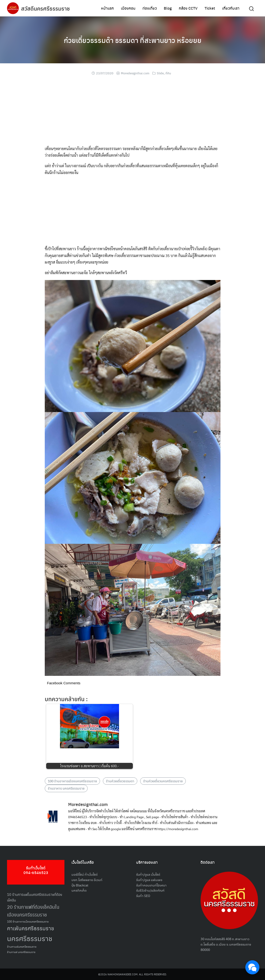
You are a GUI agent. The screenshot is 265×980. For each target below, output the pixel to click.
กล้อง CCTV (188, 8)
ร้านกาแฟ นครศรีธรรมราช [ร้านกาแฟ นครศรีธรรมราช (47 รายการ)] (21, 952)
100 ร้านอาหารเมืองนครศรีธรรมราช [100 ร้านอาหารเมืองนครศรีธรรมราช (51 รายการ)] (28, 921)
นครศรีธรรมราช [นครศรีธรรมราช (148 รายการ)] (30, 938)
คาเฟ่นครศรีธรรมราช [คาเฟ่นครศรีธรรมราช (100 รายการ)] (31, 928)
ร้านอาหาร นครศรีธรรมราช (66, 788)
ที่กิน (168, 73)
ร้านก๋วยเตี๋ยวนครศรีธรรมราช (163, 781)
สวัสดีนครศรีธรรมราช (46, 8)
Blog (168, 8)
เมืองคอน (128, 8)
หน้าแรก (107, 8)
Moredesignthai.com (135, 73)
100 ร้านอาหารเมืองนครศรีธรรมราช (72, 781)
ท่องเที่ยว (150, 8)
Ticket (210, 8)
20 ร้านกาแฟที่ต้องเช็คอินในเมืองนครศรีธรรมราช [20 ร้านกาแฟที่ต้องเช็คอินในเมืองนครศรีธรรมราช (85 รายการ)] (33, 911)
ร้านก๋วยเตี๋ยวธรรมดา (120, 781)
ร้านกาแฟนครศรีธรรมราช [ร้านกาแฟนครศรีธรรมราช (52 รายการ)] (22, 946)
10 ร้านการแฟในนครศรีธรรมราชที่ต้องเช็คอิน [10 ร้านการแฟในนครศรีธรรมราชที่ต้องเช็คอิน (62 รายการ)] (35, 897)
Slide (160, 73)
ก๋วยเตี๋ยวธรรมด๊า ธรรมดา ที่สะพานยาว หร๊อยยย (132, 40)
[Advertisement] (133, 113)
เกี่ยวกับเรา (231, 8)
